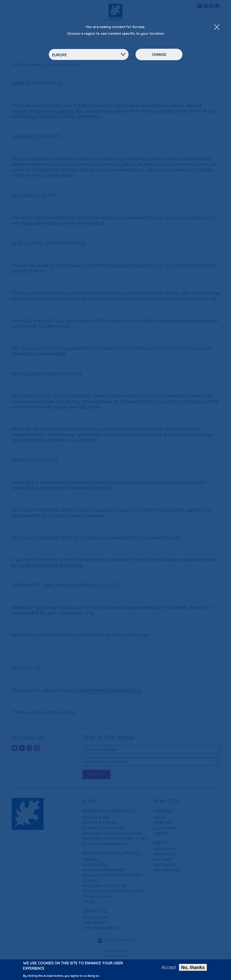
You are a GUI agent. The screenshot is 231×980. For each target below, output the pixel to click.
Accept (169, 968)
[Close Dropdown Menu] (217, 27)
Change (159, 54)
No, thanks (193, 968)
